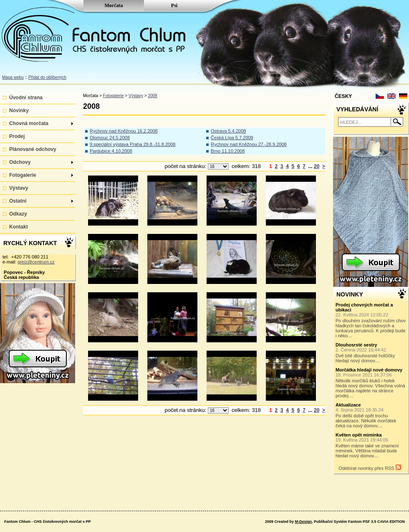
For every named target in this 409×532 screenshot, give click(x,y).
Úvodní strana (26, 98)
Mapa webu (13, 77)
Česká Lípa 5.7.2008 (232, 138)
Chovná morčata (41, 123)
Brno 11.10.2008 (228, 151)
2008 (152, 96)
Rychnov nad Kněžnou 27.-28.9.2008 (249, 144)
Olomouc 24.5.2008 (110, 138)
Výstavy (19, 188)
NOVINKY (350, 294)
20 (317, 166)
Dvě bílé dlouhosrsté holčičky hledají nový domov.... (371, 353)
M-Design (303, 522)
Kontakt (19, 227)
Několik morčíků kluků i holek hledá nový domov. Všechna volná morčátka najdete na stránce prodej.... (371, 383)
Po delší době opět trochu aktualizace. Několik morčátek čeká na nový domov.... (371, 415)
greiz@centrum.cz (36, 262)
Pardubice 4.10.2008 (111, 151)
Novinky (19, 110)
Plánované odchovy (33, 149)
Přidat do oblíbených (47, 77)
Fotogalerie (41, 175)
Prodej (17, 136)
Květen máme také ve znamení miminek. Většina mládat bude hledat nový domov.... (371, 445)
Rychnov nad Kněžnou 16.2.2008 (124, 131)
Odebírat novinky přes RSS (370, 468)
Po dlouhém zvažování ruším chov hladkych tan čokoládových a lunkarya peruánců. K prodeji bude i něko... (371, 320)
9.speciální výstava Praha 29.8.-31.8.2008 (133, 144)
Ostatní (41, 201)
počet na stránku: (186, 166)
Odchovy (41, 162)
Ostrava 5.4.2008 (228, 131)
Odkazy (18, 214)
